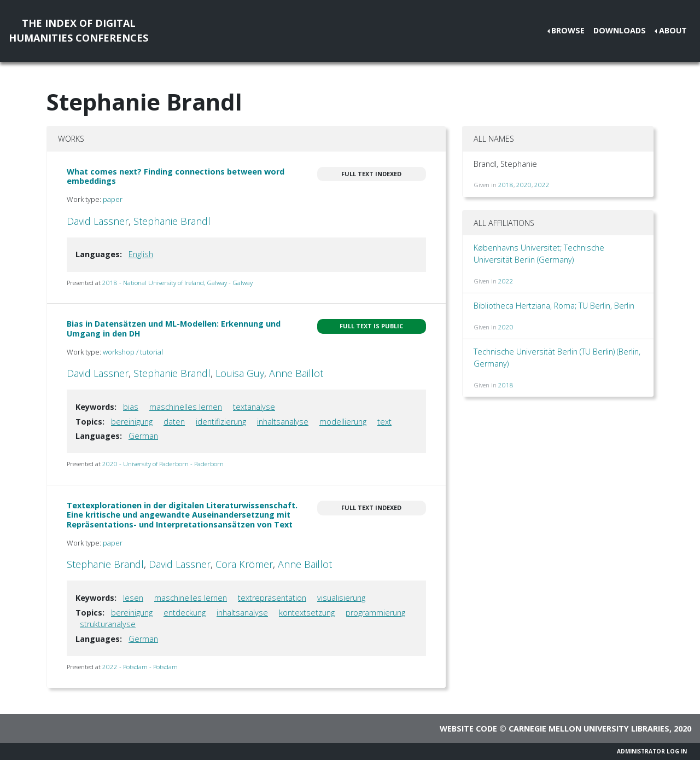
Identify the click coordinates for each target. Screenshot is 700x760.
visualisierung (341, 598)
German (143, 436)
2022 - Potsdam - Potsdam (140, 667)
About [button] (673, 30)
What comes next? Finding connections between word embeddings (176, 176)
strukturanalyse (108, 624)
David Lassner (98, 221)
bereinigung (132, 422)
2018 (506, 185)
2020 (524, 185)
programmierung (375, 613)
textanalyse (254, 407)
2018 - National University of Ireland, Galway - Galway (177, 283)
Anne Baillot (296, 373)
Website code (468, 729)
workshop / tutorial (133, 352)
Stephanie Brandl (172, 221)
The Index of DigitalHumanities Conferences (78, 30)
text (384, 422)
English (141, 254)
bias (131, 407)
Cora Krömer (244, 564)
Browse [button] (568, 30)
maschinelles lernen (186, 407)
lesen (133, 598)
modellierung (343, 422)
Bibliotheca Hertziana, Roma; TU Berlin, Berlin (554, 306)
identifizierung (221, 422)
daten (174, 422)
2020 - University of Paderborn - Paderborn (163, 464)
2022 (542, 185)
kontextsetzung (307, 613)
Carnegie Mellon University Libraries (589, 729)
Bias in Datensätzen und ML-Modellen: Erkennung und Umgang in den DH (174, 328)
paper (113, 199)
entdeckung (185, 613)
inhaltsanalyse (283, 422)
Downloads (620, 30)
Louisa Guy (240, 373)
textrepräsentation (272, 598)
